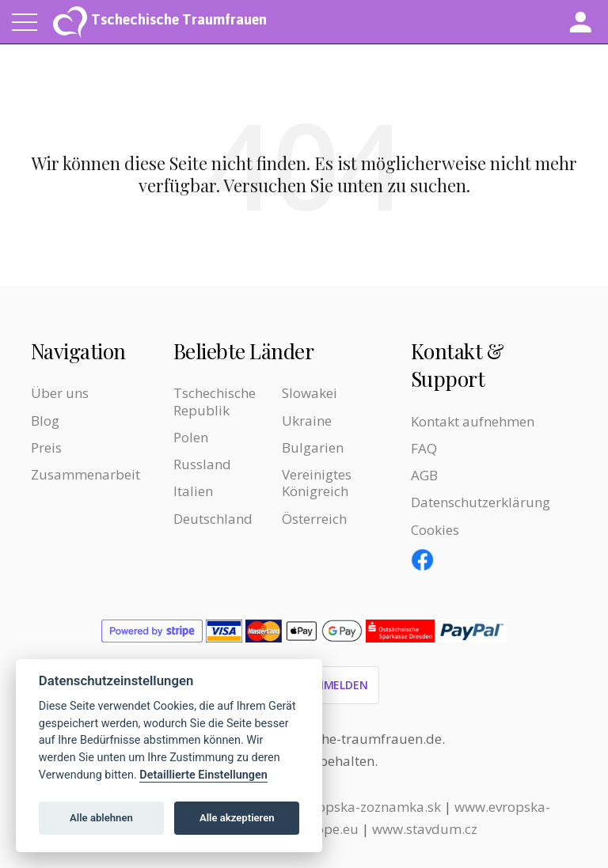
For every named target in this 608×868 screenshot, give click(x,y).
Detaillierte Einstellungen (203, 775)
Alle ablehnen (101, 818)
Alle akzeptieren (237, 818)
